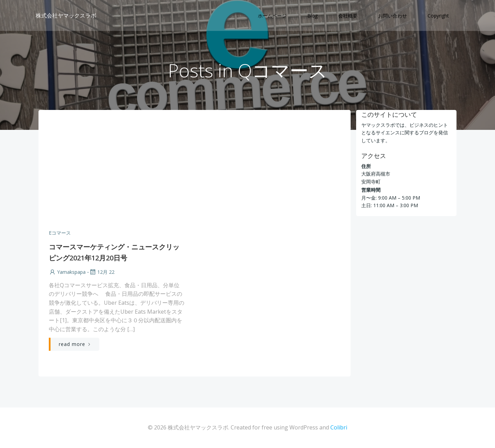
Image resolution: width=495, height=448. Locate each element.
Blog (312, 16)
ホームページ (272, 16)
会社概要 (348, 16)
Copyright (438, 16)
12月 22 (102, 272)
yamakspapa (67, 272)
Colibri (339, 427)
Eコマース (60, 233)
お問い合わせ (393, 16)
